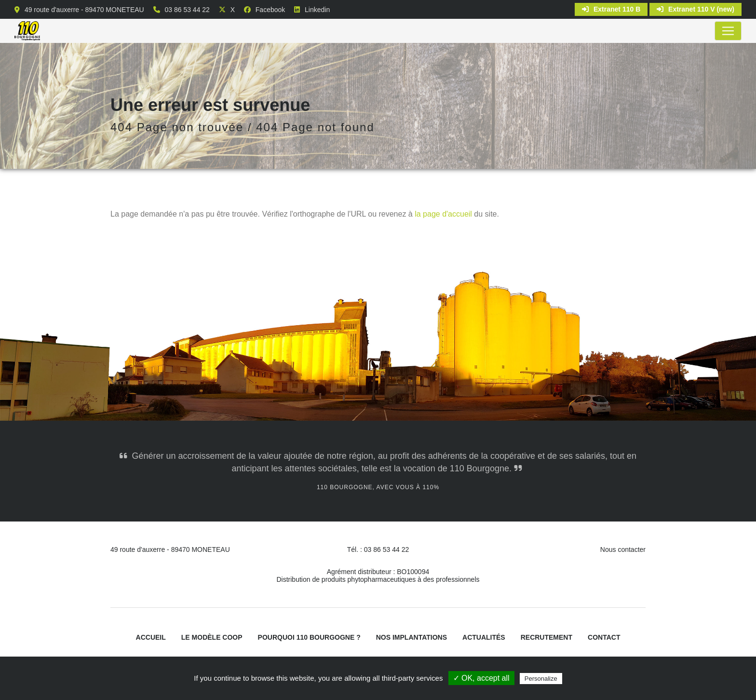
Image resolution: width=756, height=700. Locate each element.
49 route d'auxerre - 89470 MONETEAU (84, 10)
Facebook (270, 10)
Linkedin (317, 10)
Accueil (151, 637)
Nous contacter (623, 549)
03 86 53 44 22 (187, 10)
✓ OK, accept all (481, 678)
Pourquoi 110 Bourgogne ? (309, 637)
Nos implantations (412, 637)
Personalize (541, 679)
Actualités (484, 637)
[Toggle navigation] (728, 31)
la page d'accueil (443, 214)
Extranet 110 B (611, 9)
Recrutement (547, 637)
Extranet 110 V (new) (695, 9)
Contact (604, 637)
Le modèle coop (212, 637)
